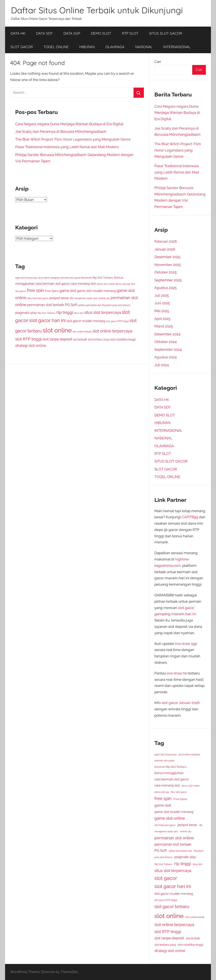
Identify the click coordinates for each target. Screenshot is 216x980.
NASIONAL (144, 47)
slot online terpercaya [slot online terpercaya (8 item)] (112, 331)
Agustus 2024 (165, 357)
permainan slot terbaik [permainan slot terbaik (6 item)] (46, 305)
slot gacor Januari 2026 (181, 703)
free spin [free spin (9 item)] (36, 290)
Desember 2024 (167, 334)
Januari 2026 (165, 249)
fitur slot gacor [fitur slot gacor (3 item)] (179, 792)
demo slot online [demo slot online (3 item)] (106, 284)
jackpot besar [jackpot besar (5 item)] (59, 298)
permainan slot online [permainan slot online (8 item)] (174, 838)
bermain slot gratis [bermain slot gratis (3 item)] (70, 278)
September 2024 (168, 349)
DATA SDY (44, 33)
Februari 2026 (166, 241)
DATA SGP (72, 33)
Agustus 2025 (165, 288)
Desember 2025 (167, 257)
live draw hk (177, 673)
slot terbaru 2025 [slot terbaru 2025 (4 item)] (99, 339)
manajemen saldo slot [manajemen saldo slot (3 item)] (86, 298)
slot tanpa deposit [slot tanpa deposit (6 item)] (57, 339)
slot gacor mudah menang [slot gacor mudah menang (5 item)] (86, 321)
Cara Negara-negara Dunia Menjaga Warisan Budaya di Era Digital (69, 124)
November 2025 (168, 265)
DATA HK (18, 33)
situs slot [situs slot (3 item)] (79, 313)
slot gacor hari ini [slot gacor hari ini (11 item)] (47, 320)
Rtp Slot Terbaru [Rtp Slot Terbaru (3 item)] (47, 313)
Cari (158, 62)
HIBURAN (87, 47)
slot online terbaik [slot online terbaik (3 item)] (82, 332)
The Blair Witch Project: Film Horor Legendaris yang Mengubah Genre (73, 139)
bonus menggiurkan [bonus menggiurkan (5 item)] (169, 773)
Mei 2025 (162, 311)
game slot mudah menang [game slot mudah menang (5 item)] (96, 291)
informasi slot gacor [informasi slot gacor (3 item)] (38, 298)
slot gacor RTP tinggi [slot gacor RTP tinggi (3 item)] (117, 321)
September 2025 (168, 280)
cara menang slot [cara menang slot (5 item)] (83, 284)
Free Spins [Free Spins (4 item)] (52, 291)
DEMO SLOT (101, 33)
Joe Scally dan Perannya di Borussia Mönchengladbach (61, 131)
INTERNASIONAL (177, 47)
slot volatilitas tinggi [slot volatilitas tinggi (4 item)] (123, 339)
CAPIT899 (190, 517)
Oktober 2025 (165, 272)
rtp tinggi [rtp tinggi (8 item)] (65, 312)
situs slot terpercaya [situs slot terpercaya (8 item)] (103, 312)
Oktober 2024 (165, 342)
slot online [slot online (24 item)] (57, 330)
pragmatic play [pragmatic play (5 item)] (26, 313)
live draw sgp (186, 644)
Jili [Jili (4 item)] (71, 298)
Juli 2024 (162, 365)
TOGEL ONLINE (56, 47)
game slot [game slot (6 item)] (68, 291)
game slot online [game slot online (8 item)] (170, 818)
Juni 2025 (162, 303)
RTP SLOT (130, 33)
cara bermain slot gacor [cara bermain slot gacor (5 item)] (53, 284)
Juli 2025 (162, 295)
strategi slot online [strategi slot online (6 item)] (31, 345)
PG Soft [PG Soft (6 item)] (71, 305)
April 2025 (162, 319)
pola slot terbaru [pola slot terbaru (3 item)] (121, 305)
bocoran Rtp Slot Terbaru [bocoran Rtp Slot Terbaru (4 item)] (97, 278)
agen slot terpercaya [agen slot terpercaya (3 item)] (26, 278)
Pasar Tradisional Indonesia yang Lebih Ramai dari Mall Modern (67, 147)
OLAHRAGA (115, 47)
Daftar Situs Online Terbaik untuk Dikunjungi (97, 10)
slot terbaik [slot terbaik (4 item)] (80, 339)
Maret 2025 (164, 326)
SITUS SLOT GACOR (166, 33)
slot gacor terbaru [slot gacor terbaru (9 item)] (172, 907)
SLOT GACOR (22, 47)
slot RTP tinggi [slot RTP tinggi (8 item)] (28, 339)
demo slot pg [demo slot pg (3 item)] (123, 284)
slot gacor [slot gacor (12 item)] (166, 878)
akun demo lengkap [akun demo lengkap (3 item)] (49, 278)
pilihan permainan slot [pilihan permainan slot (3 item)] (90, 305)
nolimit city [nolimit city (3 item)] (104, 298)
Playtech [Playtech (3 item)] (107, 305)
